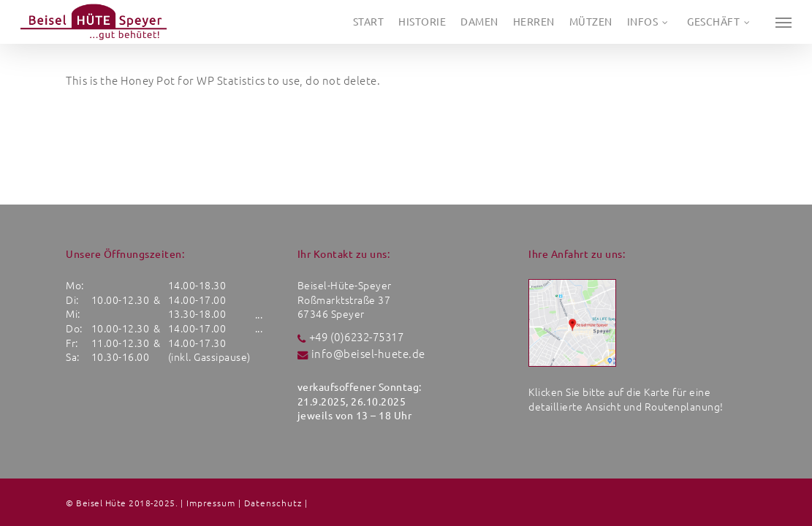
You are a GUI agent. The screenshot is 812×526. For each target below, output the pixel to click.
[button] (783, 22)
